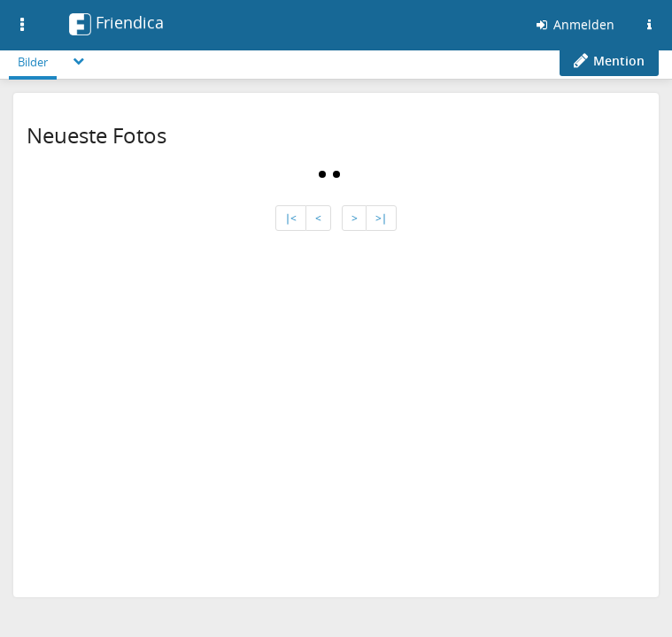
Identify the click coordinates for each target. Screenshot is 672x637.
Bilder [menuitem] (33, 62)
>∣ (381, 218)
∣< (291, 218)
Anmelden (574, 24)
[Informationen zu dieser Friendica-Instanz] (649, 25)
